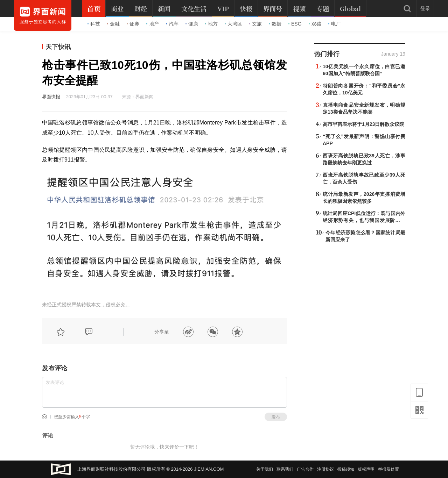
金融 (113, 24)
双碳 (315, 24)
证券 (133, 24)
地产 (153, 24)
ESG (295, 24)
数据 (275, 24)
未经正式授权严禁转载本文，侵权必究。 (86, 305)
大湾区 (233, 24)
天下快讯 (58, 47)
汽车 (172, 24)
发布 (276, 417)
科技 (94, 24)
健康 (192, 24)
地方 (211, 24)
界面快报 (51, 97)
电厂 (335, 24)
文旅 (255, 24)
